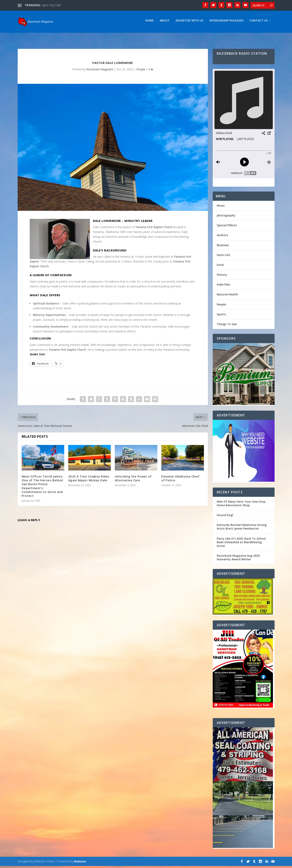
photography (226, 217)
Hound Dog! (225, 517)
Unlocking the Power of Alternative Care (133, 480)
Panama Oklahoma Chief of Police (181, 480)
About (165, 23)
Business (223, 247)
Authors (222, 237)
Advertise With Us (189, 23)
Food (220, 267)
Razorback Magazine (100, 71)
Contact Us (259, 23)
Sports (221, 316)
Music (221, 208)
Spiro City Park (51, 5)
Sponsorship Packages (226, 23)
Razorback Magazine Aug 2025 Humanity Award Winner (238, 559)
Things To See (227, 326)
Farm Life (223, 257)
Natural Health (227, 296)
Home (150, 23)
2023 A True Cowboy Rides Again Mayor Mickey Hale (89, 480)
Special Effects (227, 227)
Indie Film (223, 286)
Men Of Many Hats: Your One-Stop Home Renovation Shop (241, 505)
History (222, 277)
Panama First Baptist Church (154, 229)
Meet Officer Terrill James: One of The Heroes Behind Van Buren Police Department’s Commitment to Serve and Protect (43, 488)
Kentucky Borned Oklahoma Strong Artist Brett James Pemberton (242, 529)
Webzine (80, 863)
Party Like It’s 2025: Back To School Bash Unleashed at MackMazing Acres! (241, 544)
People (141, 71)
